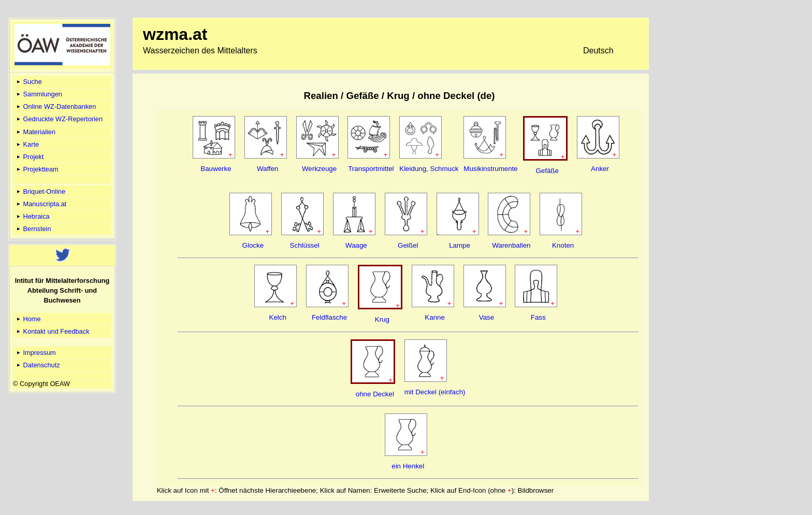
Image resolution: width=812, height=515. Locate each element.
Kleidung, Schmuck (429, 169)
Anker (600, 169)
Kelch (278, 317)
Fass (538, 317)
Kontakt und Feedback (52, 331)
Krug (382, 319)
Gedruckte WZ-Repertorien (59, 119)
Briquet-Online (40, 191)
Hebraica (32, 216)
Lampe (460, 245)
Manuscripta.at (41, 204)
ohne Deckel (375, 394)
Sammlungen (39, 94)
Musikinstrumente (490, 169)
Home (28, 319)
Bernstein (33, 229)
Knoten (563, 245)
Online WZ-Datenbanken (55, 106)
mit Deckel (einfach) (435, 392)
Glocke (253, 245)
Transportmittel (371, 169)
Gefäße (547, 171)
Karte (27, 144)
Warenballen (511, 245)
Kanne (435, 317)
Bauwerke (216, 169)
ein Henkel (408, 466)
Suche (28, 82)
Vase (487, 317)
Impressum (35, 353)
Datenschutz (38, 365)
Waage (356, 245)
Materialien (35, 132)
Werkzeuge (319, 169)
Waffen (268, 169)
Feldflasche (329, 317)
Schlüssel (305, 245)
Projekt (29, 157)
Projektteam (37, 169)
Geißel (408, 245)
